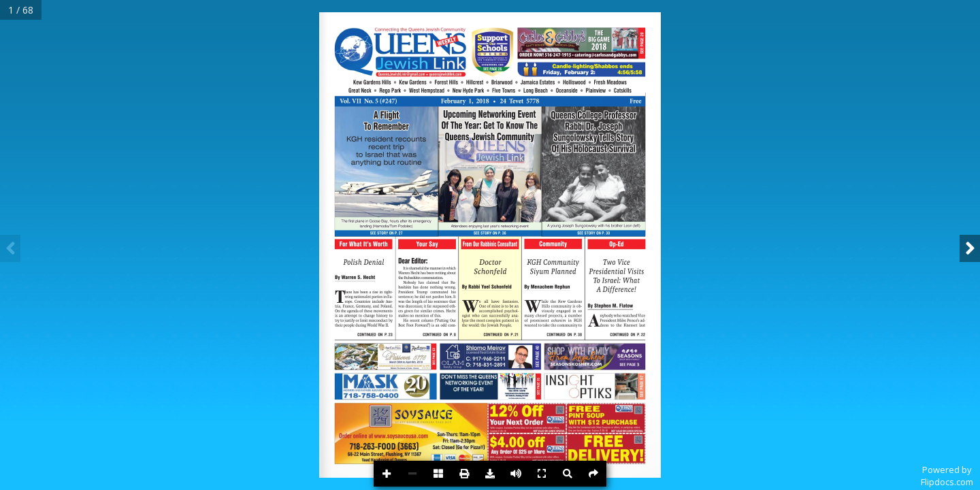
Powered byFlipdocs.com (947, 476)
